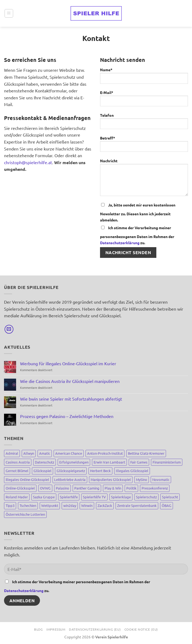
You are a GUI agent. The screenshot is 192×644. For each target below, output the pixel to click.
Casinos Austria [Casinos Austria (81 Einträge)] (18, 462)
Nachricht (144, 179)
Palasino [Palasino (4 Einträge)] (62, 488)
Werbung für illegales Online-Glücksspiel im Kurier (68, 364)
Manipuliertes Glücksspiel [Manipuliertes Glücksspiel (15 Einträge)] (111, 479)
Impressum (56, 629)
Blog (38, 629)
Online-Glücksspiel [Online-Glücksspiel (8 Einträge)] (20, 488)
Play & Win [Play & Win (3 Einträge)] (113, 488)
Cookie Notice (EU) (141, 629)
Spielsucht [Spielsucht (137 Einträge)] (170, 497)
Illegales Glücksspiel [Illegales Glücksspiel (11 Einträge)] (132, 471)
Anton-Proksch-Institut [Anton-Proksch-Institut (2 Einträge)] (105, 453)
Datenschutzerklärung (120, 243)
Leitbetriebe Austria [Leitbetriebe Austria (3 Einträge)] (70, 479)
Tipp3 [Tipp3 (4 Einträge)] (10, 505)
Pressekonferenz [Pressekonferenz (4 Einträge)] (155, 488)
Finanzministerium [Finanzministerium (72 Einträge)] (167, 462)
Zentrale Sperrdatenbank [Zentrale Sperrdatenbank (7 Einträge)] (137, 505)
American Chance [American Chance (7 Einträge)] (69, 453)
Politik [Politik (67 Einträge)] (131, 488)
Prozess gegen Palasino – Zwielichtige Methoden (67, 416)
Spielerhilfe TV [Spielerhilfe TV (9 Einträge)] (94, 497)
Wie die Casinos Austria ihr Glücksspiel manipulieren (70, 381)
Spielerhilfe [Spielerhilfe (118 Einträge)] (69, 497)
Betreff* (144, 146)
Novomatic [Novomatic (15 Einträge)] (161, 479)
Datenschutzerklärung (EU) (95, 629)
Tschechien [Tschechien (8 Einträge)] (28, 505)
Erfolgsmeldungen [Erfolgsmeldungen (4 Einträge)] (74, 462)
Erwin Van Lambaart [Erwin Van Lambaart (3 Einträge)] (109, 462)
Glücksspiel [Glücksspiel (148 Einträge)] (43, 471)
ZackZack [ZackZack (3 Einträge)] (105, 505)
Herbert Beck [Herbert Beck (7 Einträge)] (100, 471)
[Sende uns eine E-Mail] (9, 329)
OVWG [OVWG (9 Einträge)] (45, 488)
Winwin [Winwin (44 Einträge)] (87, 505)
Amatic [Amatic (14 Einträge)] (45, 453)
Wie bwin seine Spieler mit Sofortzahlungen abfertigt (71, 399)
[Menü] (9, 13)
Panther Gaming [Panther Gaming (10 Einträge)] (87, 488)
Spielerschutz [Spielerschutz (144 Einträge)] (146, 497)
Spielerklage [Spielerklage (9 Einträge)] (121, 497)
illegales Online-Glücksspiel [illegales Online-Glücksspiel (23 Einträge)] (27, 479)
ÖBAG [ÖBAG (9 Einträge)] (167, 505)
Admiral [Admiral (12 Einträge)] (12, 453)
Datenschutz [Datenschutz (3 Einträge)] (45, 462)
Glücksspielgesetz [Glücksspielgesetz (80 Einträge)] (71, 471)
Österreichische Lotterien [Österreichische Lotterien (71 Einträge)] (25, 514)
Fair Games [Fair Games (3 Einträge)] (139, 462)
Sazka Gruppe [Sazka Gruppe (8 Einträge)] (44, 497)
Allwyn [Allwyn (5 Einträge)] (29, 453)
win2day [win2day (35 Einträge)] (70, 505)
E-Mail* (144, 100)
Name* (144, 78)
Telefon (144, 123)
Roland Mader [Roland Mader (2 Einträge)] (17, 497)
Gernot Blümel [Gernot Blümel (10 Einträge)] (17, 471)
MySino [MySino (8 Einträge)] (142, 479)
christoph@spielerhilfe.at (28, 162)
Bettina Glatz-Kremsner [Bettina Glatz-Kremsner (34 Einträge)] (146, 453)
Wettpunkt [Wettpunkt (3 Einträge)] (50, 505)
